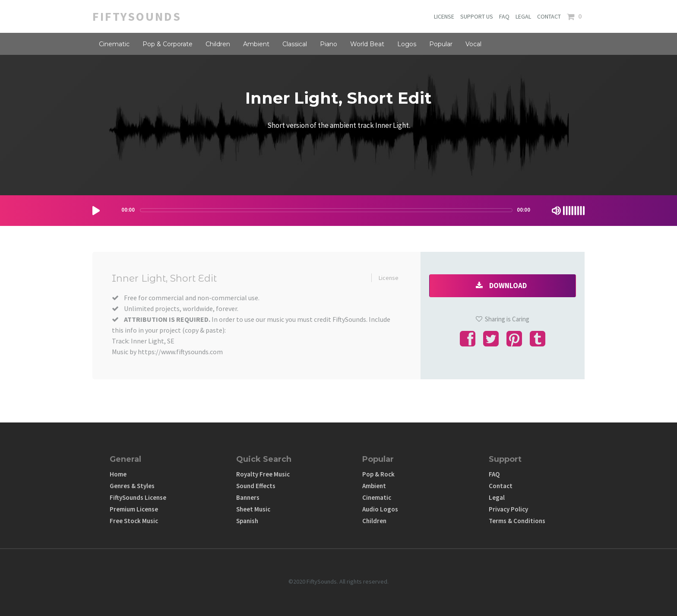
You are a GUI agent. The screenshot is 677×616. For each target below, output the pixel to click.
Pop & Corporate (168, 44)
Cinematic (114, 44)
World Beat (367, 44)
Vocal (473, 44)
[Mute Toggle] (556, 211)
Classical (295, 44)
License (389, 278)
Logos (407, 44)
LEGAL (523, 16)
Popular (441, 44)
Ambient (256, 44)
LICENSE (444, 16)
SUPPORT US (477, 16)
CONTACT (549, 16)
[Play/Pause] (96, 211)
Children (218, 44)
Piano (329, 44)
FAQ (504, 16)
